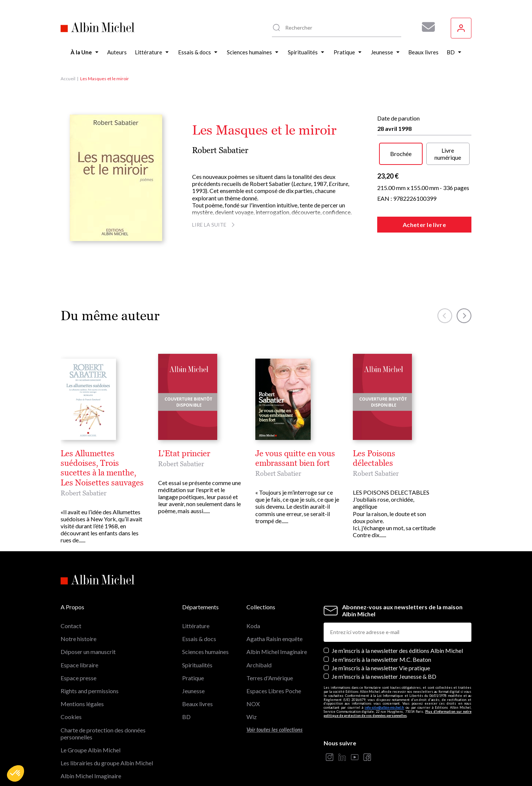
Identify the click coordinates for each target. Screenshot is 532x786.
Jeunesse (193, 662)
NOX (253, 675)
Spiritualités (197, 635)
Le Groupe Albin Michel (91, 721)
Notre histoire (79, 609)
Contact (71, 597)
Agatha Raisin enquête (274, 609)
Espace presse (79, 649)
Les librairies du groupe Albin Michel (107, 734)
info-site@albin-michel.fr (384, 678)
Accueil (68, 79)
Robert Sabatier (220, 150)
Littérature (196, 597)
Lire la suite (214, 225)
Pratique (193, 649)
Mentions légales (82, 675)
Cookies (71, 687)
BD (186, 687)
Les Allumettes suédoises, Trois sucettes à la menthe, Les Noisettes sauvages (199, 454)
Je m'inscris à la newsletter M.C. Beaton (381, 630)
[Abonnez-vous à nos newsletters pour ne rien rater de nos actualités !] (426, 27)
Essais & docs (199, 609)
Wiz (252, 687)
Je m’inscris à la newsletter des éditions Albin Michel (397, 621)
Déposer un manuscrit (88, 622)
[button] (16, 773)
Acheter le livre (424, 225)
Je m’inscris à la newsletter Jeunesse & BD (384, 647)
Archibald (259, 635)
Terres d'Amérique (270, 649)
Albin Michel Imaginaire (91, 747)
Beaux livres (197, 675)
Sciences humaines (205, 622)
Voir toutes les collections (274, 700)
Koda (253, 597)
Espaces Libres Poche (274, 662)
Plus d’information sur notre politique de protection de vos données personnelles (398, 684)
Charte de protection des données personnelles (103, 704)
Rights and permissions (90, 662)
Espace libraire (79, 635)
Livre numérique (448, 154)
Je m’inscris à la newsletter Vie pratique (381, 639)
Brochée (401, 154)
